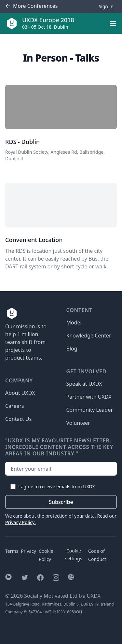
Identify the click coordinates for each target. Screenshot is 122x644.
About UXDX (20, 393)
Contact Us (18, 419)
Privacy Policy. (20, 522)
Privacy (28, 551)
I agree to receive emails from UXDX (57, 487)
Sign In (106, 6)
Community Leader (90, 410)
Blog (72, 349)
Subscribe (61, 502)
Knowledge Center (89, 336)
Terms (12, 551)
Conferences (31, 6)
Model (74, 322)
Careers (15, 406)
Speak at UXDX (84, 384)
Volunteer (78, 423)
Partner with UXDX (89, 397)
